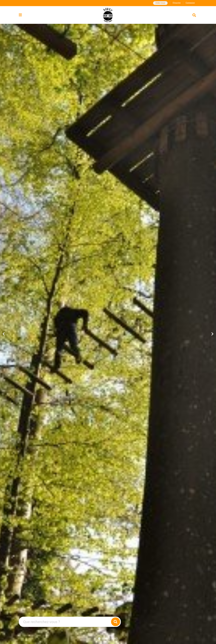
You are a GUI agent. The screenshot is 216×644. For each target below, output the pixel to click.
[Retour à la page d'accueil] (108, 15)
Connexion (190, 3)
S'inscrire (177, 3)
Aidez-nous (160, 3)
